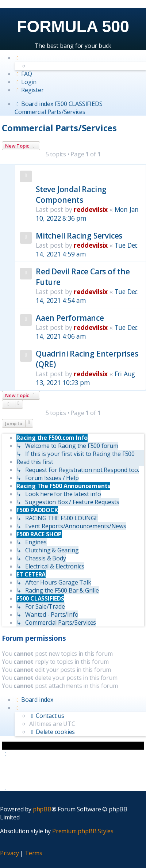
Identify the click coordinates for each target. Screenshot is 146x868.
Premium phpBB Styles (83, 831)
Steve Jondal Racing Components (71, 194)
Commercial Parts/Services (59, 128)
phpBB (42, 809)
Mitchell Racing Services (79, 235)
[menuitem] (23, 74)
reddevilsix (91, 209)
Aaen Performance (70, 318)
